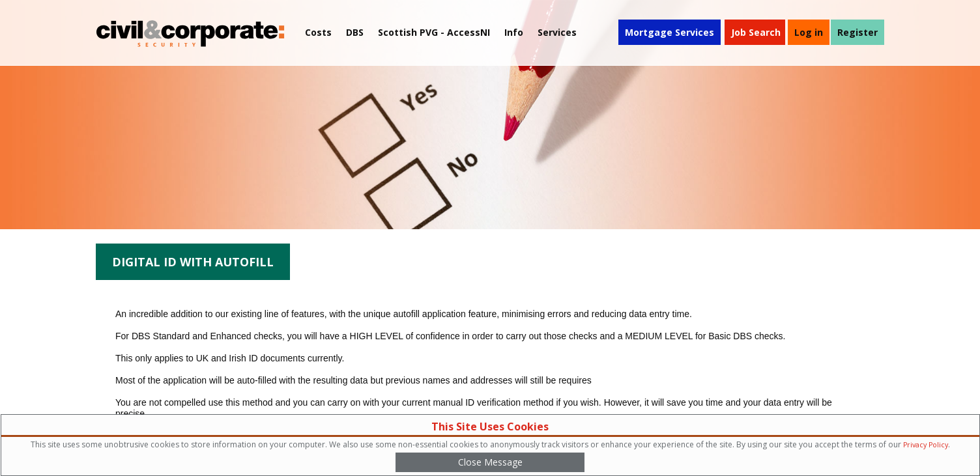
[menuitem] (434, 33)
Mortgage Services (670, 32)
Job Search (756, 32)
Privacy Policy (926, 445)
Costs (318, 32)
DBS (355, 32)
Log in (809, 32)
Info (514, 32)
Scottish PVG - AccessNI (434, 32)
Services (557, 32)
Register (857, 32)
